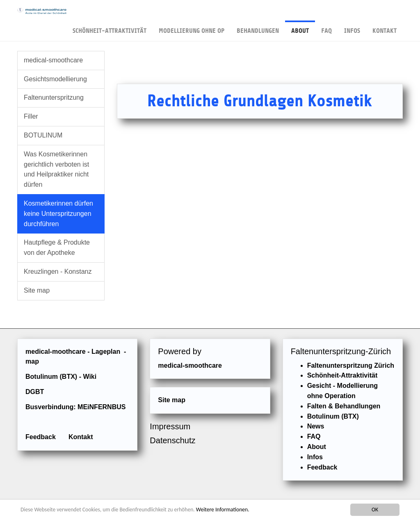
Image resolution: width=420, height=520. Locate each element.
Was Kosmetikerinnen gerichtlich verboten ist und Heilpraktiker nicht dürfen (56, 169)
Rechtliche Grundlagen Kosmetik (260, 101)
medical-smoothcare (53, 60)
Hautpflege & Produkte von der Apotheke (57, 247)
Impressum (170, 426)
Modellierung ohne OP (192, 27)
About (300, 27)
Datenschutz (172, 440)
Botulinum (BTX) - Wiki (61, 377)
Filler (31, 116)
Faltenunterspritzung (54, 97)
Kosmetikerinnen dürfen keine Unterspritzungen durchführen (58, 214)
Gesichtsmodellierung (55, 79)
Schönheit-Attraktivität (110, 27)
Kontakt (385, 27)
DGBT (35, 392)
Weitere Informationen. (223, 510)
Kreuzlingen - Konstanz (58, 271)
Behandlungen (258, 27)
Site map (37, 290)
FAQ (326, 27)
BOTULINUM (43, 135)
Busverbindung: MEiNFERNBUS (75, 407)
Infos (352, 27)
